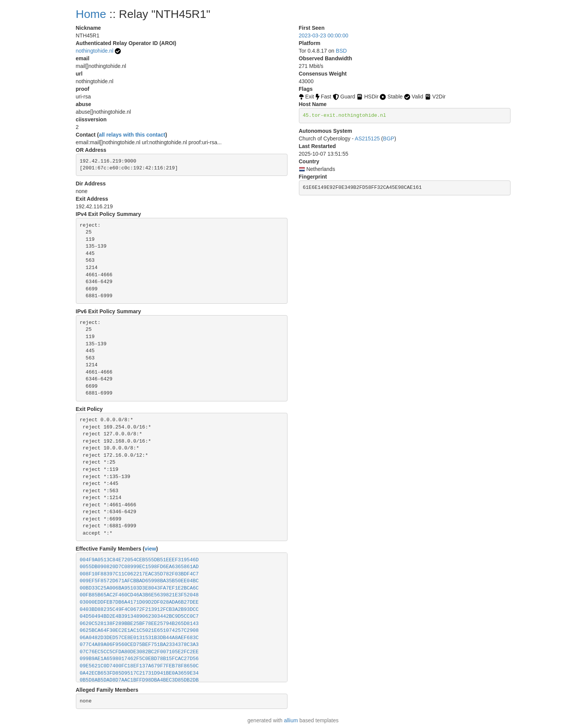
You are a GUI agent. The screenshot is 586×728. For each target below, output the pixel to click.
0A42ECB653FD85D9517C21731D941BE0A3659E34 (139, 673)
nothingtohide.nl (95, 51)
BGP (389, 139)
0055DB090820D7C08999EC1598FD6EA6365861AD (139, 567)
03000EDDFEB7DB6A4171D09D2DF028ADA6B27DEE (139, 602)
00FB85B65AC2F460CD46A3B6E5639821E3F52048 (139, 595)
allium (291, 720)
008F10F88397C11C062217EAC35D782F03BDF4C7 (139, 574)
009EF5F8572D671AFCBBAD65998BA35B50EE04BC (139, 581)
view (150, 549)
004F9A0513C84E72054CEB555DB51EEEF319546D (139, 560)
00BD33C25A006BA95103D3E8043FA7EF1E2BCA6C (139, 588)
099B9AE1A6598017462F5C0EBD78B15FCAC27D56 (139, 659)
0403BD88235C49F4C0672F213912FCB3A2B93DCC (139, 610)
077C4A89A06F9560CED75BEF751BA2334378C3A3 (139, 645)
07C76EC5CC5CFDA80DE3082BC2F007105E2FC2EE (139, 652)
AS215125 (367, 139)
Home (91, 14)
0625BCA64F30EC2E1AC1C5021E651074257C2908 (139, 631)
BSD (341, 51)
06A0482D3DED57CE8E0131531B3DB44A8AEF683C (139, 638)
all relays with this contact (132, 135)
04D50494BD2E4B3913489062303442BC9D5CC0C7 (139, 616)
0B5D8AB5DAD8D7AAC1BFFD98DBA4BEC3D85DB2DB (139, 680)
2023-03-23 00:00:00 (324, 35)
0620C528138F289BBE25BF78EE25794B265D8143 (139, 624)
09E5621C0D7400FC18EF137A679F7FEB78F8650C (139, 666)
